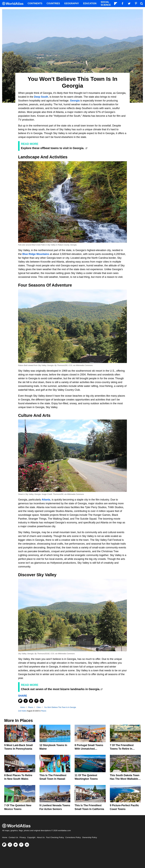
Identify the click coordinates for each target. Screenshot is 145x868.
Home (5, 837)
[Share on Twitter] (31, 701)
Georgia (75, 101)
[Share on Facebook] (26, 701)
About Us (41, 837)
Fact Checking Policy (55, 837)
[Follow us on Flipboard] (4, 845)
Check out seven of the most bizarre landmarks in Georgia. (61, 689)
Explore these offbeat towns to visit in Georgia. (53, 148)
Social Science (106, 3)
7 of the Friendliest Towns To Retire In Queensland (122, 749)
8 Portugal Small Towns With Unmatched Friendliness (89, 749)
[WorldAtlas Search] (141, 4)
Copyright (31, 837)
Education (90, 3)
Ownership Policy (89, 837)
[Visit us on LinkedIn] (27, 845)
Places (44, 711)
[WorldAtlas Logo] (14, 4)
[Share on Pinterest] (36, 701)
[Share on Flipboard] (20, 701)
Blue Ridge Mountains (36, 254)
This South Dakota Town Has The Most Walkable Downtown (125, 779)
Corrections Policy (73, 837)
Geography (72, 3)
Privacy (23, 837)
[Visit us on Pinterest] (21, 845)
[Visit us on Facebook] (10, 845)
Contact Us (13, 837)
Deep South (41, 97)
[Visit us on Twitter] (16, 845)
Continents (35, 3)
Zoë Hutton (22, 711)
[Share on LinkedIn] (42, 701)
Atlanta (46, 500)
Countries (53, 3)
